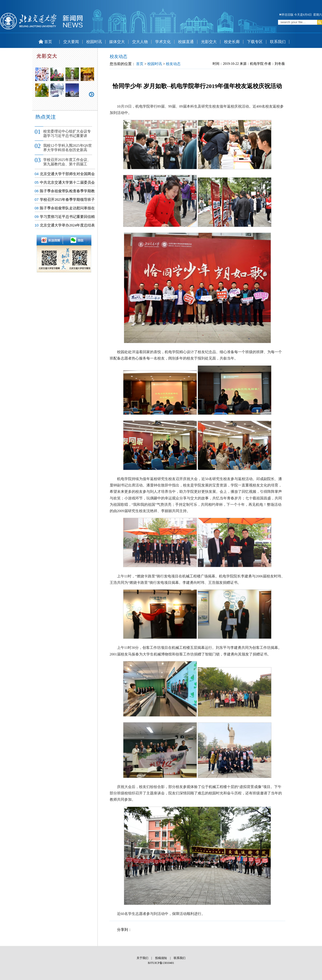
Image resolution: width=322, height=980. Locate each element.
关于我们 (142, 958)
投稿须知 (161, 958)
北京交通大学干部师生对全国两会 (67, 174)
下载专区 (255, 42)
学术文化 (163, 42)
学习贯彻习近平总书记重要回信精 (67, 217)
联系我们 (278, 42)
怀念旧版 (286, 15)
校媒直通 (186, 42)
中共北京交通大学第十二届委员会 (67, 182)
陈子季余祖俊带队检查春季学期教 (67, 191)
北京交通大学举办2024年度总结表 (67, 225)
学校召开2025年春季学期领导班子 (67, 200)
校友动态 (173, 64)
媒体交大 (117, 42)
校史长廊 (232, 42)
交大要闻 (71, 42)
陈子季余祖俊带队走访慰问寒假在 (67, 208)
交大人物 (140, 42)
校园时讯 (94, 42)
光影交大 (209, 42)
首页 (45, 42)
